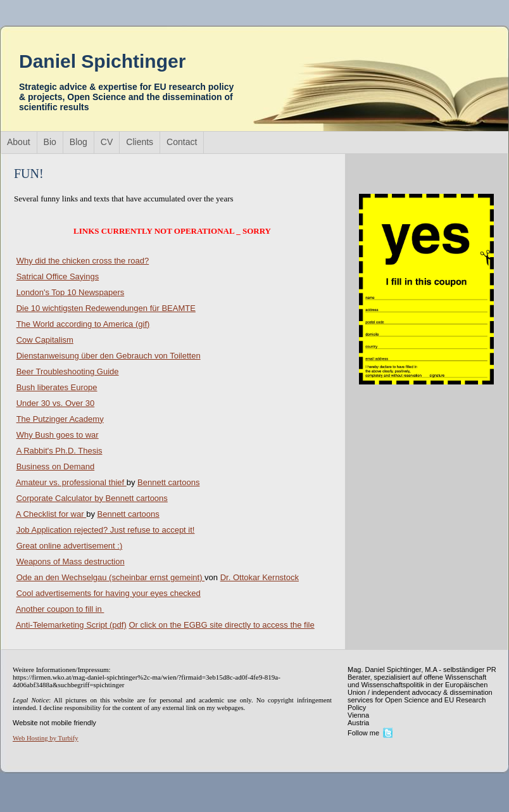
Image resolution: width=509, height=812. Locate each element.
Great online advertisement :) (70, 546)
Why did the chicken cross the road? (83, 261)
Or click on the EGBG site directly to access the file (221, 625)
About (19, 142)
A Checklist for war (51, 514)
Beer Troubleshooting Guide (68, 371)
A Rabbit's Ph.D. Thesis (60, 451)
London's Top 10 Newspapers (71, 292)
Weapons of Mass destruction (71, 561)
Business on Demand (56, 466)
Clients (140, 142)
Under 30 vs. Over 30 (56, 403)
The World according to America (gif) (83, 324)
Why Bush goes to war (58, 435)
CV (107, 142)
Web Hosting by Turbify (46, 738)
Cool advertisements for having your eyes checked (109, 593)
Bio (50, 142)
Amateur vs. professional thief (71, 482)
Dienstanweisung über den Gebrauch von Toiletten (109, 356)
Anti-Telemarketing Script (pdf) (71, 625)
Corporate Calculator (61, 498)
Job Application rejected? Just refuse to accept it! (106, 530)
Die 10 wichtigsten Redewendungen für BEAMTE (106, 308)
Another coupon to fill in (60, 609)
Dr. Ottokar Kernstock (260, 577)
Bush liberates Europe (57, 387)
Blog (79, 142)
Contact (182, 142)
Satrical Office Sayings (58, 276)
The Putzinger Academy (60, 419)
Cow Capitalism (45, 340)
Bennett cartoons (168, 482)
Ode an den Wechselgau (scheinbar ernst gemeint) (110, 577)
